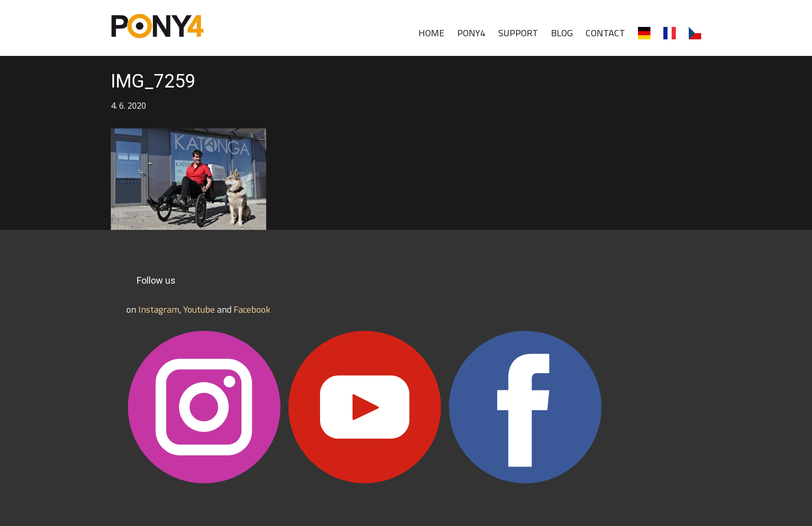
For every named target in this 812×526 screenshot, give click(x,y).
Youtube (199, 309)
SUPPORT (518, 33)
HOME (431, 33)
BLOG (562, 33)
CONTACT (605, 33)
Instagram (159, 309)
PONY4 (471, 33)
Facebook (252, 309)
